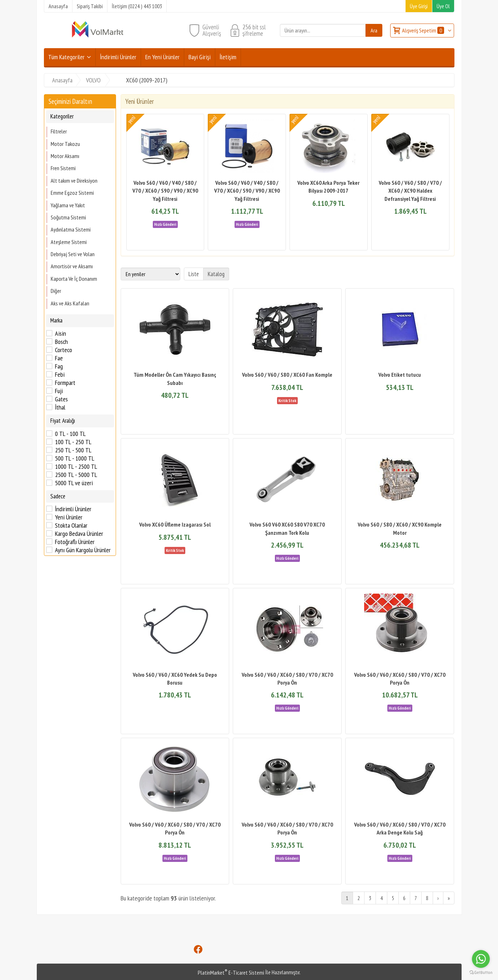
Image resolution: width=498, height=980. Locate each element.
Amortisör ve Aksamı (72, 266)
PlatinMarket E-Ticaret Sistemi (231, 973)
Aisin (61, 334)
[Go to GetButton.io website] (481, 973)
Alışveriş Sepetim (424, 30)
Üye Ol (443, 6)
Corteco (64, 350)
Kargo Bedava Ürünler (79, 534)
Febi (60, 375)
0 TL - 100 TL (70, 434)
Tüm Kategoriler (66, 57)
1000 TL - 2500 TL (76, 467)
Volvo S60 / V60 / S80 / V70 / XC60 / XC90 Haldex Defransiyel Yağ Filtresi (410, 191)
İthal (60, 407)
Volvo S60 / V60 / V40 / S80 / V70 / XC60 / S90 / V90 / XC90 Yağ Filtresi (165, 191)
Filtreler (59, 131)
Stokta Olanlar (71, 525)
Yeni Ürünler (69, 517)
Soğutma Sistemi (68, 217)
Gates (61, 399)
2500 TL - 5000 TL (76, 475)
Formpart (65, 383)
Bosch (61, 342)
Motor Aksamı (65, 156)
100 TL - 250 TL (73, 442)
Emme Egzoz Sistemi (72, 193)
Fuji (59, 391)
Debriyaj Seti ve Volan (73, 254)
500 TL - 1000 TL (75, 458)
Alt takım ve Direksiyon (74, 181)
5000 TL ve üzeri (74, 483)
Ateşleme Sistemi (69, 242)
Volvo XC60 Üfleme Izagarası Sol (175, 524)
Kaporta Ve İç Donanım (74, 279)
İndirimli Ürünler (73, 509)
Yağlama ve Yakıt (68, 205)
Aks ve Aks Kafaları (70, 303)
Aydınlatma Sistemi (71, 229)
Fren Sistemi (63, 168)
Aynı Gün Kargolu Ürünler (83, 550)
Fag (59, 366)
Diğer (56, 291)
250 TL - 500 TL (73, 450)
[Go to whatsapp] (481, 959)
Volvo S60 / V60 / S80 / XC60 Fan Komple (287, 375)
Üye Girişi (419, 6)
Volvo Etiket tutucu (400, 375)
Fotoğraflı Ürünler (75, 542)
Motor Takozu (65, 144)
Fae (59, 358)
